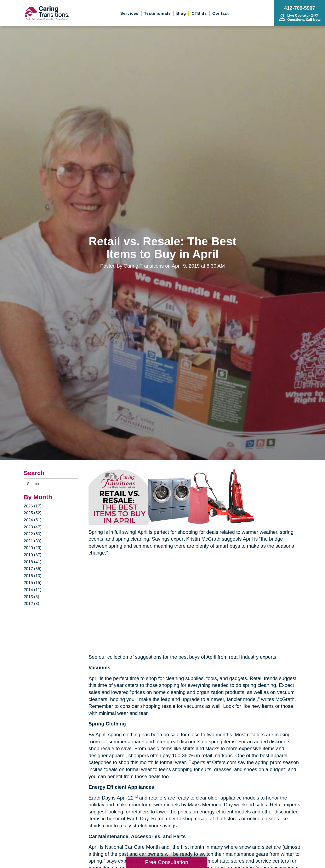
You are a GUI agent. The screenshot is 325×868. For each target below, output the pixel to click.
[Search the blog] (51, 484)
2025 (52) (33, 513)
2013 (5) (31, 597)
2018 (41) (33, 562)
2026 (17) (33, 506)
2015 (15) (33, 583)
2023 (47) (33, 527)
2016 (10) (33, 576)
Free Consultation (167, 862)
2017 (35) (33, 569)
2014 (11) (33, 590)
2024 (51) (33, 520)
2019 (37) (33, 555)
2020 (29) (33, 548)
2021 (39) (33, 541)
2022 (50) (33, 534)
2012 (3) (31, 603)
